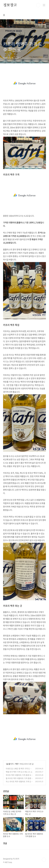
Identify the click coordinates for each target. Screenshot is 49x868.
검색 (38, 5)
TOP (44, 860)
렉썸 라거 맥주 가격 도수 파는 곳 (18, 772)
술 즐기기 (10, 764)
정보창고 (10, 5)
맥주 (17, 764)
